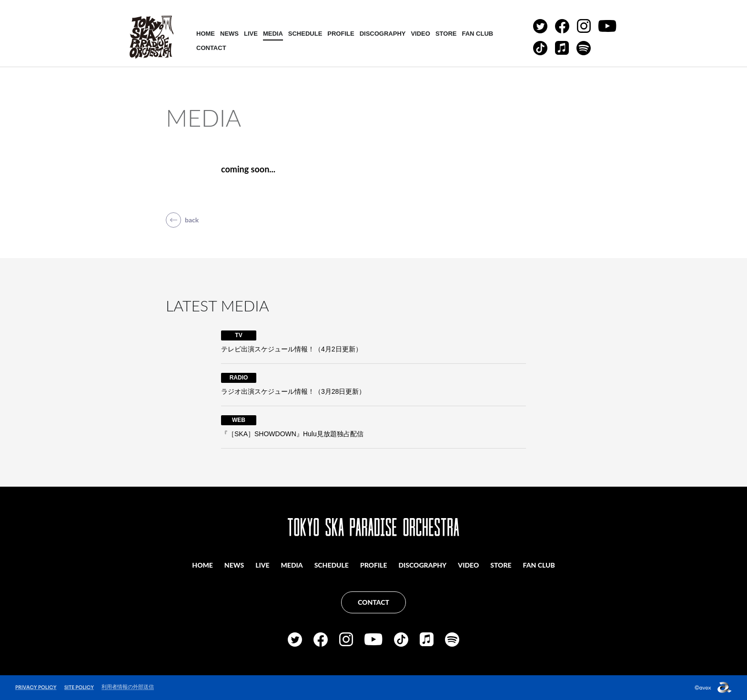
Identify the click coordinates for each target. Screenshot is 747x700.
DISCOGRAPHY (383, 34)
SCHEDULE (305, 34)
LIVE (251, 34)
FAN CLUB (477, 34)
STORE (446, 34)
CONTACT (211, 48)
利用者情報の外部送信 (128, 687)
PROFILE (341, 34)
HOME (206, 34)
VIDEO (420, 34)
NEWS (229, 34)
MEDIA (273, 34)
